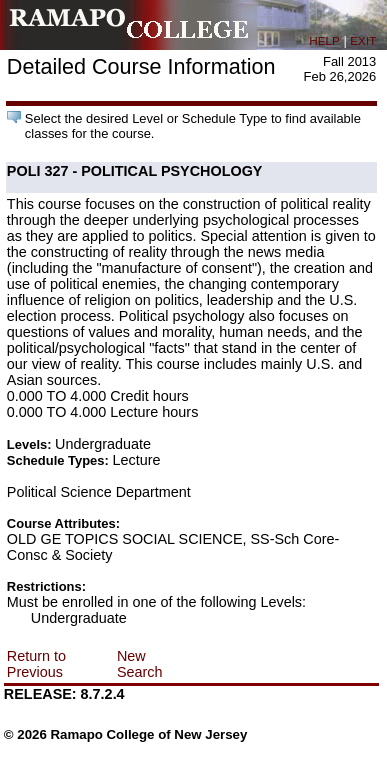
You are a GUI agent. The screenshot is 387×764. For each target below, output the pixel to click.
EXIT (363, 40)
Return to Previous (36, 664)
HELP (324, 40)
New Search (140, 664)
